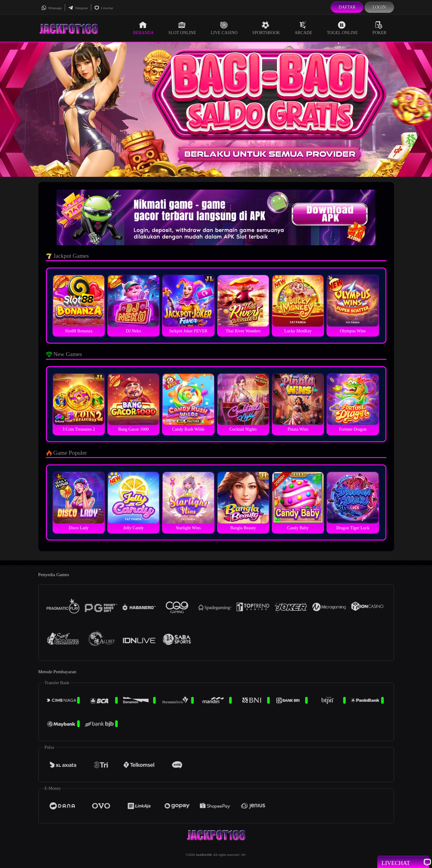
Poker (379, 28)
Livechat (104, 8)
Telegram (78, 8)
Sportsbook (266, 28)
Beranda (143, 28)
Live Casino (224, 28)
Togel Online (342, 28)
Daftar (347, 7)
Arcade (303, 28)
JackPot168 (204, 855)
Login (379, 7)
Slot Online (182, 28)
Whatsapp (52, 8)
